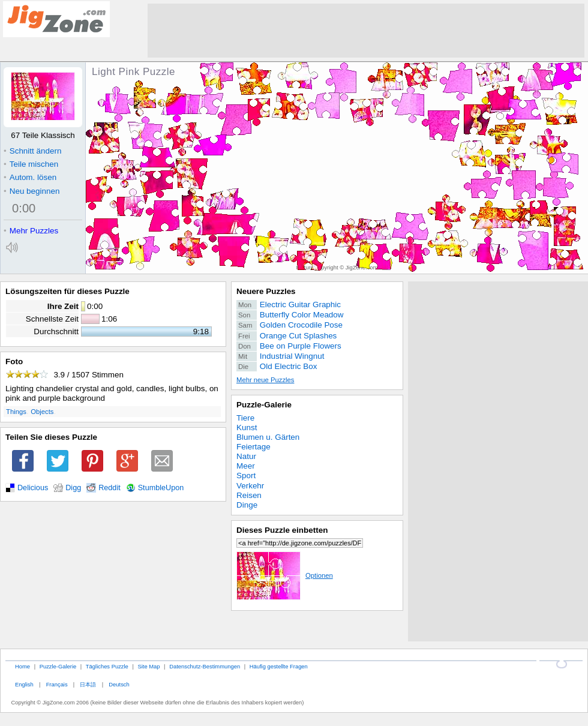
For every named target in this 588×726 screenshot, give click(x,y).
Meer (246, 466)
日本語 (88, 684)
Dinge (247, 505)
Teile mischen (31, 164)
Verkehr (250, 486)
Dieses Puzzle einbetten (282, 530)
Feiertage (253, 447)
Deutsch (119, 684)
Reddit (109, 488)
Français (57, 684)
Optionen (285, 575)
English (24, 684)
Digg (73, 488)
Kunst (247, 427)
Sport (246, 475)
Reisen (249, 495)
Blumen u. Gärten (268, 437)
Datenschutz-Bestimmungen (205, 666)
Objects (42, 412)
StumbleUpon (161, 488)
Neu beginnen (31, 191)
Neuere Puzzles (266, 291)
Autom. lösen (30, 177)
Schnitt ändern (32, 151)
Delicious (33, 488)
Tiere (245, 418)
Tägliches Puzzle (107, 666)
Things (16, 412)
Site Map (148, 666)
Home (22, 666)
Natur (246, 456)
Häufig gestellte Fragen (279, 666)
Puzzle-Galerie (264, 405)
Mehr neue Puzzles (265, 380)
